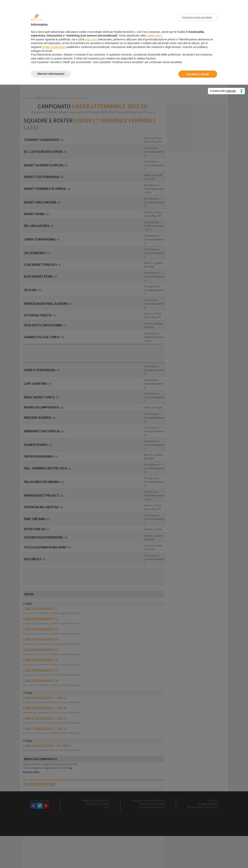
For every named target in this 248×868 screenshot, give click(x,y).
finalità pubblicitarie (53, 47)
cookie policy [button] (154, 36)
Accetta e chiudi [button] (198, 74)
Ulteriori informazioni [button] (51, 74)
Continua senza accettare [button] (197, 17)
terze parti (91, 39)
